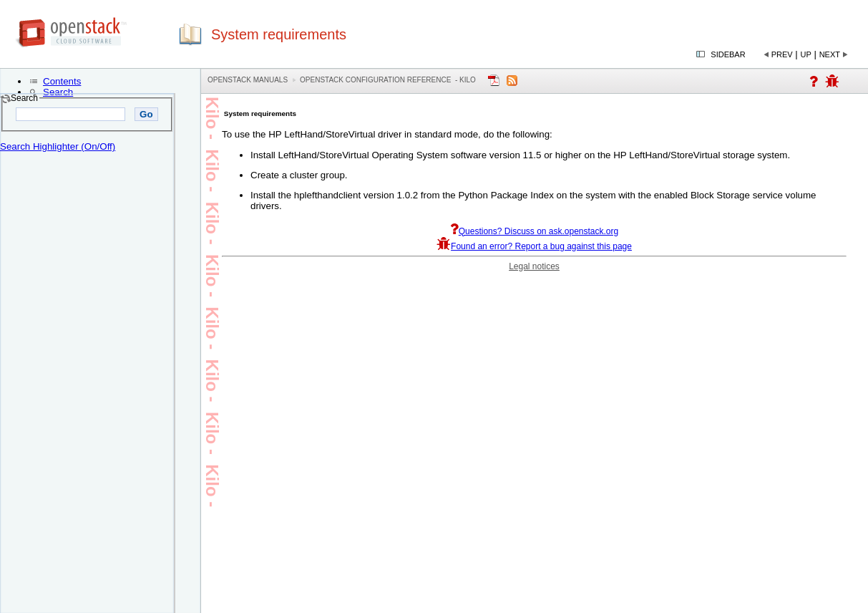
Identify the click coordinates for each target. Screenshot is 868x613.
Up (806, 54)
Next (830, 54)
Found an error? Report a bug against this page (534, 246)
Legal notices (534, 266)
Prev (782, 54)
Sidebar (728, 54)
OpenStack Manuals (248, 80)
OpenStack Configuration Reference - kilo (388, 80)
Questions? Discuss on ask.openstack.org (534, 231)
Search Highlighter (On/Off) (58, 146)
